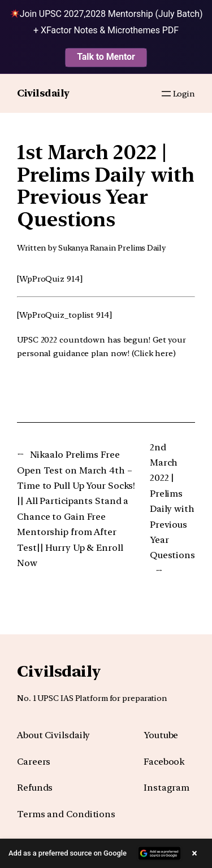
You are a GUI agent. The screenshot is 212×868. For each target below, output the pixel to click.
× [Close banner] (194, 853)
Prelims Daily (142, 248)
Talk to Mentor (106, 57)
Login (184, 93)
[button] (106, 853)
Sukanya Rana (83, 248)
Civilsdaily (43, 93)
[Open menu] (166, 94)
